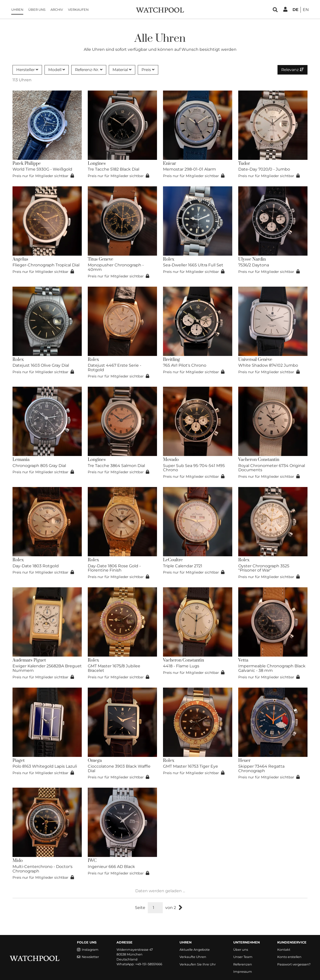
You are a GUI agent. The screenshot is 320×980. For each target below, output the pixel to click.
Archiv (58, 10)
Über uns (38, 10)
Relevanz (292, 70)
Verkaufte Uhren (193, 957)
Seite (140, 908)
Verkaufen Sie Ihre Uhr (198, 964)
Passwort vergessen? (294, 964)
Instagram (88, 950)
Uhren (18, 10)
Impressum (243, 972)
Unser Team (243, 957)
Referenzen (243, 964)
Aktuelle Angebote (195, 950)
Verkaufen (79, 10)
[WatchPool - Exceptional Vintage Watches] (160, 10)
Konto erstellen (289, 957)
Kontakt (284, 950)
